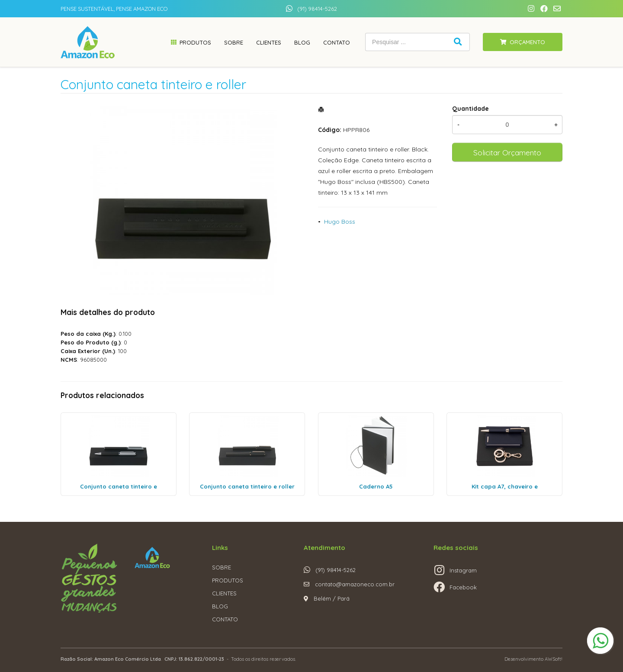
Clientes (269, 42)
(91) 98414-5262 (317, 9)
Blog (302, 42)
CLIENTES (224, 593)
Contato (337, 42)
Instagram (463, 570)
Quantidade (470, 109)
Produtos (195, 42)
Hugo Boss (340, 222)
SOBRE (222, 567)
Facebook (463, 587)
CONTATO (225, 619)
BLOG (220, 606)
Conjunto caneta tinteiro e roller (247, 486)
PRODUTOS (228, 580)
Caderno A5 (376, 486)
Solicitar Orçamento (507, 152)
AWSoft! (554, 659)
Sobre (234, 42)
